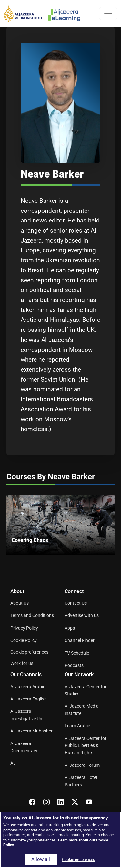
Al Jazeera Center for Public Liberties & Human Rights (86, 746)
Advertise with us (82, 615)
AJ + (15, 763)
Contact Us (76, 603)
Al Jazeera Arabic (28, 687)
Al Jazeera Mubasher (31, 731)
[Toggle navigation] (108, 14)
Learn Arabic (77, 726)
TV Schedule (77, 653)
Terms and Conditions (32, 615)
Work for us (22, 663)
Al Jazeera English (29, 699)
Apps (70, 628)
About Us (20, 603)
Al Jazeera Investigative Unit (28, 715)
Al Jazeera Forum (82, 765)
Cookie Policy (24, 640)
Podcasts (74, 665)
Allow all (41, 859)
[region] (60, 840)
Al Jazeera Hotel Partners (81, 781)
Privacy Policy (24, 628)
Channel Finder (80, 640)
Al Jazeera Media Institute (82, 710)
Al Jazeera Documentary (24, 747)
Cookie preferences (29, 652)
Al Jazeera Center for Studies (86, 690)
